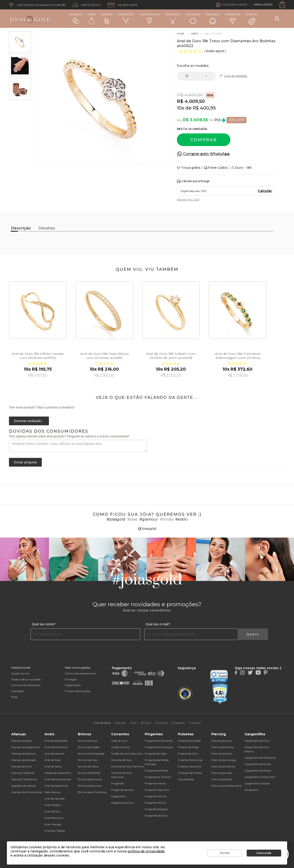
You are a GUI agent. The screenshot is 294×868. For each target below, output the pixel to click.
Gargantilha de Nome (258, 764)
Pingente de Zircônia (158, 777)
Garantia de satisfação (26, 685)
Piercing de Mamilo (223, 767)
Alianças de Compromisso (27, 792)
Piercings (212, 19)
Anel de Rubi (52, 760)
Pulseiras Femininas (190, 760)
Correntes (126, 18)
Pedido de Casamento (58, 773)
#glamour (149, 519)
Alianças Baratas (21, 741)
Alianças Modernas (23, 773)
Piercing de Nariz (222, 754)
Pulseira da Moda (188, 747)
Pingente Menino (155, 803)
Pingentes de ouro (122, 790)
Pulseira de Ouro (188, 754)
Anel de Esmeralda (56, 741)
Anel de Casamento (56, 786)
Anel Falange (53, 824)
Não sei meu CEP (188, 199)
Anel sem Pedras (55, 831)
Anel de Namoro (54, 754)
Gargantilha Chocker (257, 783)
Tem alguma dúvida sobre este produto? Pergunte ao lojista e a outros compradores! (69, 436)
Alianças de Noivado (24, 760)
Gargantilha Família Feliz (260, 777)
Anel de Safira (53, 767)
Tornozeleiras (186, 779)
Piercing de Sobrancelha (226, 786)
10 (181, 108)
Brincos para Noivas (90, 779)
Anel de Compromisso (58, 779)
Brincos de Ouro (88, 741)
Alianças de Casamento (25, 747)
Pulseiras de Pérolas (190, 773)
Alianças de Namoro (23, 754)
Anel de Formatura (56, 747)
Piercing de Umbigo (224, 760)
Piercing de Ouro (222, 741)
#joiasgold (116, 519)
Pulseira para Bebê (189, 741)
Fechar (225, 853)
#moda (167, 519)
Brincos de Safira (88, 767)
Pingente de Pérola (156, 771)
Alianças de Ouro (21, 767)
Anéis (91, 19)
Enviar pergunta (25, 462)
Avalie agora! (216, 51)
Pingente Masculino (157, 790)
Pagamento (73, 685)
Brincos (107, 19)
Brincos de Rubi (88, 760)
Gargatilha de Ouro (123, 803)
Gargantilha (118, 796)
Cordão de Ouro (120, 747)
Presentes (233, 18)
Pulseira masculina (189, 767)
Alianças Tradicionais (24, 779)
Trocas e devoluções (78, 691)
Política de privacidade (26, 679)
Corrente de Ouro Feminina (128, 767)
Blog (14, 697)
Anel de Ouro (52, 812)
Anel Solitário (53, 805)
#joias (132, 519)
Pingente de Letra (156, 754)
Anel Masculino (54, 818)
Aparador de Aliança (24, 786)
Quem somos (20, 673)
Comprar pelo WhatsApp (206, 154)
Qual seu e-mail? (158, 624)
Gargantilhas (149, 18)
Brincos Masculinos (90, 786)
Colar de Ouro (119, 741)
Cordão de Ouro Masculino (127, 754)
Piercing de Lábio (222, 773)
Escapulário (252, 790)
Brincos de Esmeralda (91, 754)
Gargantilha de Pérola (258, 771)
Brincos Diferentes (89, 773)
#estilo (181, 519)
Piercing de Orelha (223, 747)
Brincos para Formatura (92, 792)
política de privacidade (146, 851)
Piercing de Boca (222, 779)
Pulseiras (193, 19)
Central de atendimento (81, 673)
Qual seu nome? (44, 624)
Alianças (76, 18)
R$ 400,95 (204, 108)
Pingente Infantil (155, 783)
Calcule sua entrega (193, 181)
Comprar (204, 140)
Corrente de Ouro (121, 760)
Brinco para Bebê (89, 747)
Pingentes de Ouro (156, 816)
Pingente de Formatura (159, 747)
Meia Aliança (52, 792)
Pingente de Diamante (159, 741)
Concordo (264, 853)
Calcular (265, 191)
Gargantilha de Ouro (257, 741)
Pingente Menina (155, 796)
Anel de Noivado (55, 799)
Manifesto (18, 691)
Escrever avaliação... (29, 421)
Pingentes (173, 18)
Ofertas (252, 19)
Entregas (71, 679)
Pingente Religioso (156, 809)
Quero (253, 634)
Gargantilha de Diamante (260, 758)
